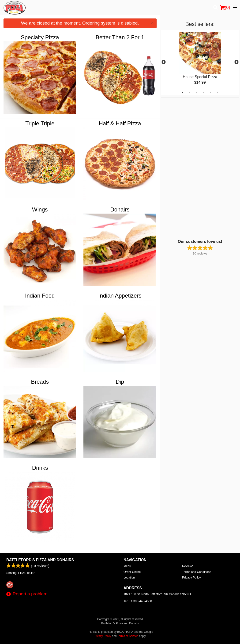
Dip (120, 382)
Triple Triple (40, 123)
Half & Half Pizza (120, 123)
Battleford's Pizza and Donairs (40, 560)
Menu (127, 566)
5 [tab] (210, 92)
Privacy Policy (191, 577)
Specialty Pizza (40, 37)
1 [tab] (182, 92)
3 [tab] (196, 92)
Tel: (138, 601)
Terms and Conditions (197, 572)
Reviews (188, 566)
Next (236, 62)
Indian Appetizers (120, 296)
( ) (225, 7)
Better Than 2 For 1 (120, 37)
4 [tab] (203, 92)
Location (129, 577)
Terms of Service (128, 636)
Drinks (40, 468)
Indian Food (40, 296)
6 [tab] (217, 92)
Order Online (132, 572)
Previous (164, 62)
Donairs (120, 209)
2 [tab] (189, 92)
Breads (40, 382)
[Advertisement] (191, 168)
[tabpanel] (200, 62)
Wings (40, 209)
